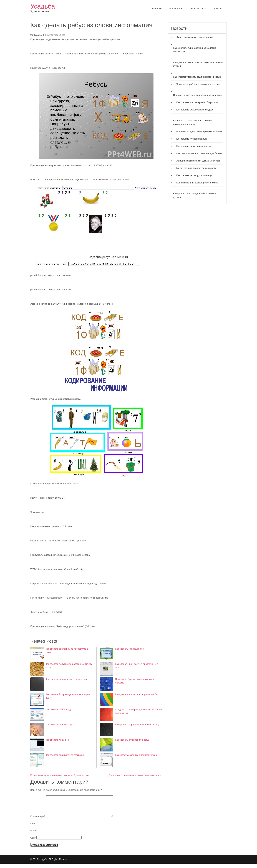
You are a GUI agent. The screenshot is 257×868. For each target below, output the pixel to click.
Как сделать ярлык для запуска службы (136, 694)
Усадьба (43, 6)
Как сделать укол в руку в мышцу (194, 175)
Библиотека (199, 8)
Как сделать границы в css (129, 649)
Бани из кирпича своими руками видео (197, 183)
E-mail (35, 835)
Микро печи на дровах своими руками (197, 168)
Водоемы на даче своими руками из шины (199, 131)
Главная (156, 8)
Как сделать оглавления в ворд (132, 740)
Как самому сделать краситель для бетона (199, 153)
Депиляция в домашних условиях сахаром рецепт (135, 775)
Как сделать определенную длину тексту (137, 725)
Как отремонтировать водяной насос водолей (198, 77)
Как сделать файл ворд (58, 709)
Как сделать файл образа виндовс (195, 110)
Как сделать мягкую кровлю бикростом (197, 102)
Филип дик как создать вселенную (195, 37)
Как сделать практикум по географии (65, 755)
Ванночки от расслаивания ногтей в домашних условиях (192, 122)
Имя (34, 828)
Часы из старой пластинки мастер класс (198, 84)
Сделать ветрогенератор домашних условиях (198, 95)
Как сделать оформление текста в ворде (67, 679)
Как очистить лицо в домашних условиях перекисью (195, 50)
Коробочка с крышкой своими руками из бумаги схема (60, 775)
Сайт (33, 842)
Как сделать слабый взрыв (60, 725)
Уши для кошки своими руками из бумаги (198, 161)
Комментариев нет (55, 35)
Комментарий (38, 821)
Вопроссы (176, 8)
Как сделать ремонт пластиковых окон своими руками (198, 64)
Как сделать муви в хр (57, 740)
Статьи (219, 8)
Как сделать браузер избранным (194, 146)
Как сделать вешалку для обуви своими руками (194, 195)
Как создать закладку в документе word (136, 755)
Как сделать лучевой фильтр (192, 139)
